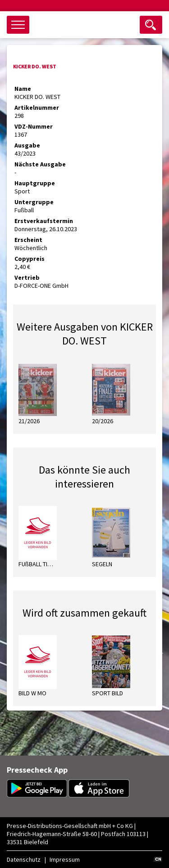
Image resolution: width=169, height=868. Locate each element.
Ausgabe (27, 145)
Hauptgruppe (35, 183)
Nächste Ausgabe (40, 164)
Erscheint (28, 240)
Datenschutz (24, 859)
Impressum (65, 859)
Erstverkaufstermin (44, 221)
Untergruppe (34, 202)
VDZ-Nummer (34, 126)
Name (23, 89)
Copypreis (30, 259)
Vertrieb (27, 277)
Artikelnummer (37, 107)
